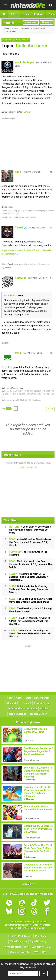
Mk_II (18, 353)
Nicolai (4, 207)
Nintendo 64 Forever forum (13, 388)
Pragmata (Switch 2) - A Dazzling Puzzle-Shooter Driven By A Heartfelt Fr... (29, 577)
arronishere (11, 295)
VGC (49, 947)
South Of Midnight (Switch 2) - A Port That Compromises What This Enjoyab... (30, 621)
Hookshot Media (25, 922)
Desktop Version (38, 714)
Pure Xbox (41, 936)
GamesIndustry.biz (20, 952)
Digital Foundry (38, 941)
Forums (9, 23)
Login (22, 467)
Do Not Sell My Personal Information (28, 928)
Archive (44, 709)
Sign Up (33, 467)
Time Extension (18, 941)
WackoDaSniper (25, 62)
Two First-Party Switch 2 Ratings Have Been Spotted (30, 610)
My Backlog (6, 268)
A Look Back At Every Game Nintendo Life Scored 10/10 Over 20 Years (30, 530)
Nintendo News (13, 947)
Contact (27, 703)
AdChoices (45, 925)
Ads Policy (31, 709)
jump (18, 172)
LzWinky (27, 112)
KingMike (21, 278)
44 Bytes (34, 925)
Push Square (13, 264)
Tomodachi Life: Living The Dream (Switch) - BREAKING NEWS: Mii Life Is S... (30, 634)
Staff (28, 698)
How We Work (42, 698)
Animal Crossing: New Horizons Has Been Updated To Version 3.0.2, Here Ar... (30, 542)
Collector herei (31, 46)
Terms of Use (15, 709)
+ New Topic (31, 22)
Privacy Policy (42, 703)
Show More (28, 884)
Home (6, 28)
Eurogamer (38, 947)
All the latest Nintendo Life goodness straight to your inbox (28, 966)
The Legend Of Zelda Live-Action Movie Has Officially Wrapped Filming (31, 600)
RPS (44, 952)
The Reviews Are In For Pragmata (28, 553)
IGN (26, 947)
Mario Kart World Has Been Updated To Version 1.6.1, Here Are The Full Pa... (30, 564)
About (19, 698)
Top (10, 698)
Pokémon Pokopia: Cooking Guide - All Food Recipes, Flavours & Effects (28, 589)
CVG (36, 952)
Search (47, 22)
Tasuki (19, 227)
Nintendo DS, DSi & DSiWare (34, 28)
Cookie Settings (18, 714)
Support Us (13, 703)
